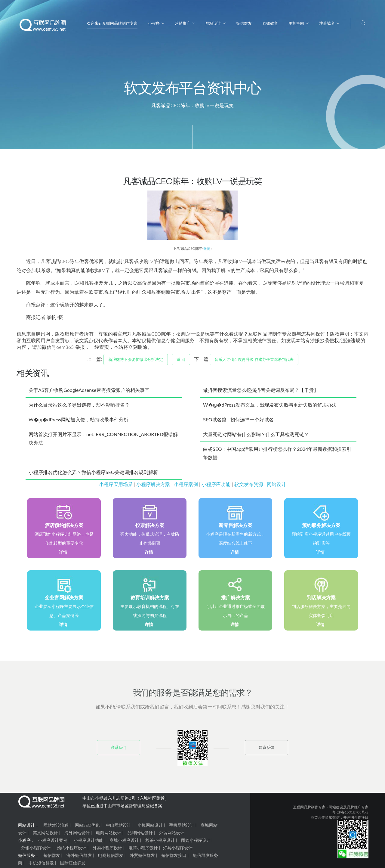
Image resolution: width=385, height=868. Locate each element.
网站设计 (213, 23)
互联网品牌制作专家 (309, 809)
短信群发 (244, 23)
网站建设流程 (56, 828)
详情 (63, 555)
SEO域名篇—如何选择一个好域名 (238, 422)
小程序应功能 (216, 487)
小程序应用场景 (116, 487)
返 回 (181, 362)
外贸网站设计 (172, 835)
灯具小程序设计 (178, 850)
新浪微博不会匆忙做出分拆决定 (136, 362)
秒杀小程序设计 (160, 843)
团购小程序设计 (196, 843)
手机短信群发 (41, 865)
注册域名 (327, 23)
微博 (207, 251)
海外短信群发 (79, 858)
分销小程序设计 (36, 850)
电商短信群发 (111, 858)
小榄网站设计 (150, 828)
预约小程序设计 (72, 850)
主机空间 (296, 23)
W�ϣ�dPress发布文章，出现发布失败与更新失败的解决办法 (270, 407)
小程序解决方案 (153, 487)
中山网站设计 (119, 828)
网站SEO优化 (87, 828)
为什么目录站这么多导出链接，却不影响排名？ (79, 407)
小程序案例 (186, 487)
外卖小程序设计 (107, 850)
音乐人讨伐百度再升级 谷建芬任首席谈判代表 (254, 362)
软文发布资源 (249, 487)
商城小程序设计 (124, 843)
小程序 (154, 23)
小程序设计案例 (53, 843)
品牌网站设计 (140, 835)
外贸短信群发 (142, 858)
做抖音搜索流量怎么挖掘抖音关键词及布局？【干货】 (261, 392)
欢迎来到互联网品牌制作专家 (112, 23)
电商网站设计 (109, 835)
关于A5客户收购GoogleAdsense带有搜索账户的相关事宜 (89, 392)
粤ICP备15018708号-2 (350, 815)
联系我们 (119, 750)
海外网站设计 (77, 835)
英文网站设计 (45, 835)
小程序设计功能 (88, 843)
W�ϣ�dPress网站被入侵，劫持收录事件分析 (79, 422)
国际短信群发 (73, 865)
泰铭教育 (270, 23)
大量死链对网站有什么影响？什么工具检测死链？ (256, 437)
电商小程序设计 (143, 850)
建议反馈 (266, 750)
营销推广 (183, 23)
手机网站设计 (182, 828)
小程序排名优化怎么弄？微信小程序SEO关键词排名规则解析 (93, 474)
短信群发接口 (174, 858)
